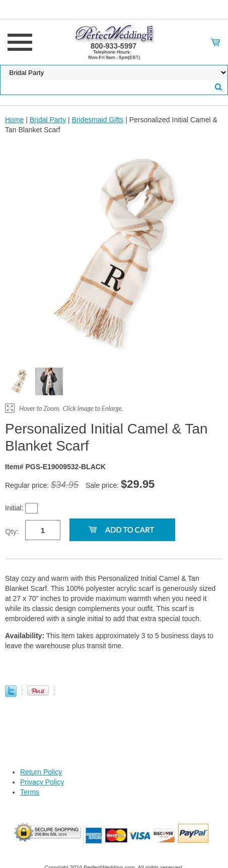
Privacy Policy (42, 782)
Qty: (12, 531)
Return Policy (41, 772)
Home (14, 120)
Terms (30, 792)
